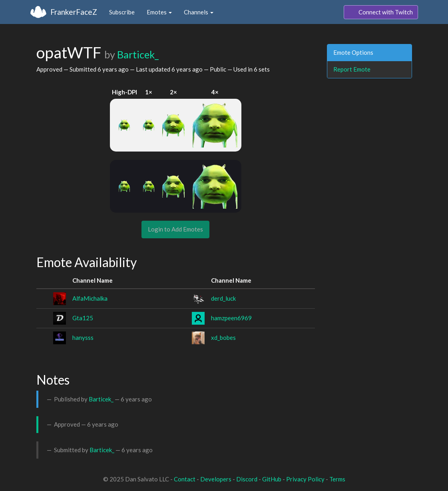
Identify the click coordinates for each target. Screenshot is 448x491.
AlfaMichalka (90, 298)
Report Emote (352, 69)
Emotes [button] (159, 12)
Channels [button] (199, 12)
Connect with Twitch (381, 12)
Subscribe (122, 12)
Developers (216, 479)
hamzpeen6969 (231, 318)
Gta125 (83, 318)
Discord (247, 479)
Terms (337, 479)
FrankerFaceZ (74, 12)
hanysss (83, 337)
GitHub (272, 479)
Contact (185, 479)
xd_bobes (223, 337)
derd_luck (223, 298)
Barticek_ (138, 54)
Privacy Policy (305, 479)
